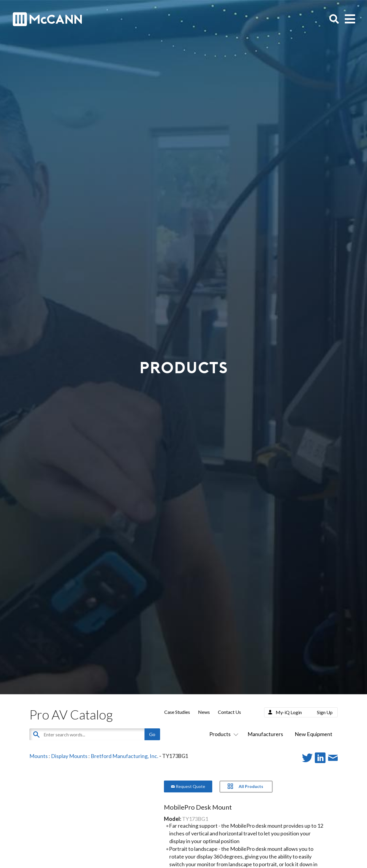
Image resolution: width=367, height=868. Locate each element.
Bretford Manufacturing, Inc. (125, 756)
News (204, 712)
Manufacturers (265, 734)
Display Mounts (69, 756)
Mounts (39, 756)
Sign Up (325, 712)
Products (223, 734)
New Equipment (313, 734)
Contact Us (229, 712)
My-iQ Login (289, 712)
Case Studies (177, 712)
